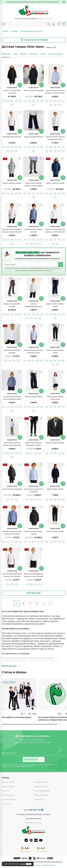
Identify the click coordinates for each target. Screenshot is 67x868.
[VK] (36, 840)
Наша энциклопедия (42, 791)
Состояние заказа (9, 800)
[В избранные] (20, 66)
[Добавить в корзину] (20, 85)
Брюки (43, 54)
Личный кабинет (8, 782)
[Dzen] (31, 840)
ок (29, 864)
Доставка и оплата (41, 782)
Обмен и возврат (8, 787)
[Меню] (4, 24)
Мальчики (34, 54)
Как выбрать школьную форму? (17, 717)
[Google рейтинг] (42, 849)
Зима (15, 54)
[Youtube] (41, 840)
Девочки (24, 54)
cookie (22, 864)
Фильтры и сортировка (34, 40)
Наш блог (5, 791)
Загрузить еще (34, 593)
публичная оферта (49, 865)
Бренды (16, 31)
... (44, 603)
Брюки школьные (56, 54)
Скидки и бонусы (40, 787)
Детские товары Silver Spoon (32, 31)
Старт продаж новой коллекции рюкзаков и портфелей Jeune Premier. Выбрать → (34, 2)
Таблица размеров (41, 795)
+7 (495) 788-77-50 (33, 810)
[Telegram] (42, 810)
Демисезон (6, 54)
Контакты (6, 804)
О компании (38, 800)
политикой (34, 268)
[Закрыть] (64, 2)
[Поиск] (49, 24)
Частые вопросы (8, 795)
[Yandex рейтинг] (25, 849)
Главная (6, 31)
